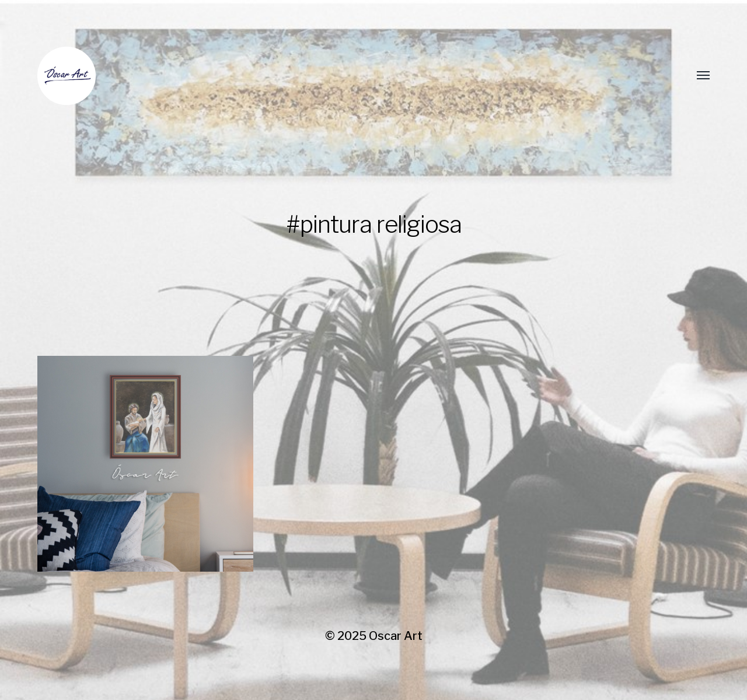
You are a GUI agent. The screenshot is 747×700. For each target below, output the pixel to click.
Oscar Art (396, 636)
